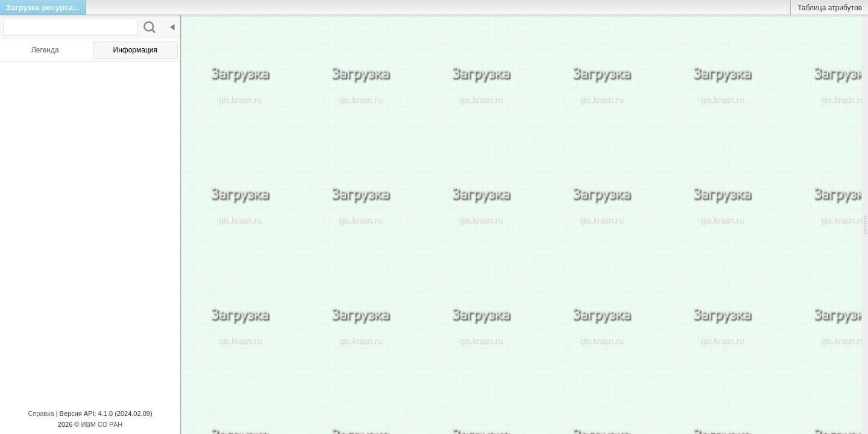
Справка (41, 414)
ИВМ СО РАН (102, 424)
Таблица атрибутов (830, 8)
